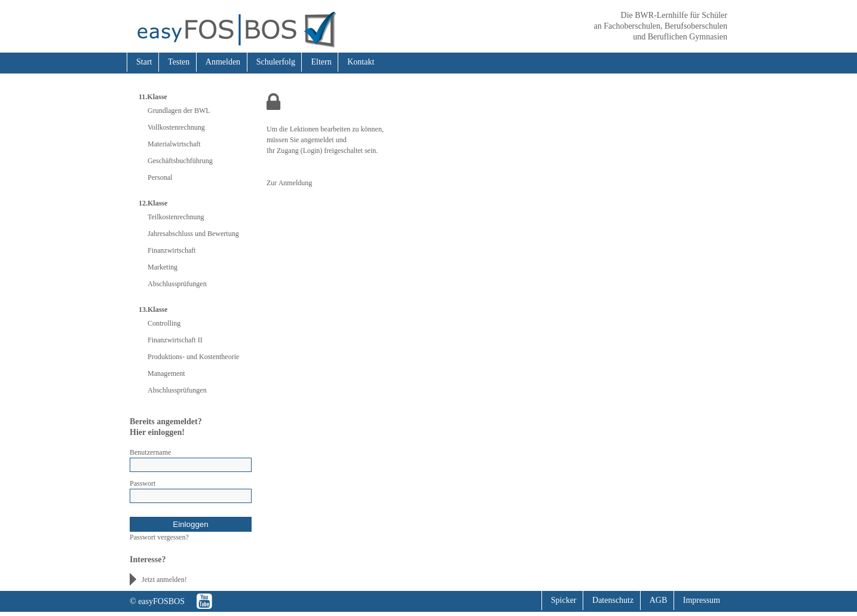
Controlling (164, 323)
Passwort (143, 483)
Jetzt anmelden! (164, 580)
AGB (659, 600)
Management (166, 373)
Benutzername (150, 452)
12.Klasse (153, 203)
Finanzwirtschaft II (175, 340)
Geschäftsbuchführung (180, 161)
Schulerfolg (276, 62)
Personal (160, 177)
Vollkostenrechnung (176, 127)
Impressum (702, 600)
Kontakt (361, 62)
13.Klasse (153, 309)
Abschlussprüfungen (177, 284)
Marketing (163, 267)
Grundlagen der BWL (179, 111)
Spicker (564, 600)
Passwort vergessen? (159, 537)
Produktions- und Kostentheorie (193, 357)
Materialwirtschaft (174, 144)
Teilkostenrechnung (176, 217)
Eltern (321, 62)
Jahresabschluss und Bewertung (193, 234)
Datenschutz (613, 600)
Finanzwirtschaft (172, 250)
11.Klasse (153, 97)
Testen (179, 62)
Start (144, 62)
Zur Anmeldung (289, 183)
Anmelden (223, 62)
